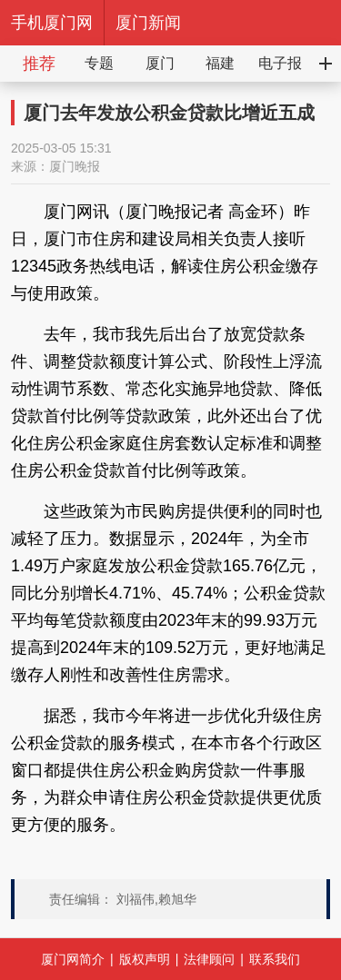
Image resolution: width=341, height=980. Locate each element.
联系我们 (275, 959)
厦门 (160, 63)
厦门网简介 (73, 959)
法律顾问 (209, 959)
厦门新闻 (148, 23)
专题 (99, 63)
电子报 (280, 63)
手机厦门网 (52, 23)
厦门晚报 (75, 166)
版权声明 (145, 959)
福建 (220, 63)
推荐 (39, 64)
